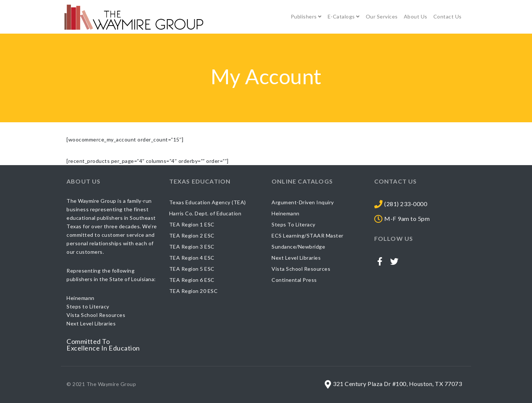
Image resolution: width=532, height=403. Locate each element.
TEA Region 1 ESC (192, 224)
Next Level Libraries (296, 258)
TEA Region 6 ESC (192, 280)
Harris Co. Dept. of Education (205, 213)
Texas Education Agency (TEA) (208, 202)
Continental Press (294, 280)
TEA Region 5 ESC (192, 269)
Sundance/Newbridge (298, 247)
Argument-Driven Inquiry (303, 202)
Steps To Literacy (294, 224)
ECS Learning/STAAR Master (308, 235)
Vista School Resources (301, 269)
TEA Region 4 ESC (192, 258)
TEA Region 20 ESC (194, 291)
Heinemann (286, 213)
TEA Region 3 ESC (192, 247)
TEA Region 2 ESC (192, 235)
